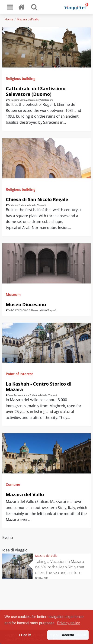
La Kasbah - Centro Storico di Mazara (39, 387)
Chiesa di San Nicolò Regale (37, 199)
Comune (13, 484)
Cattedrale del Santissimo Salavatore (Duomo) (36, 91)
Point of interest (19, 374)
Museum (13, 294)
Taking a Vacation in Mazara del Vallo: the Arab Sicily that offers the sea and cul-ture (60, 567)
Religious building (21, 78)
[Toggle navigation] (10, 7)
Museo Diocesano (26, 304)
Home (9, 19)
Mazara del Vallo (28, 19)
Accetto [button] (68, 635)
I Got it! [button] (25, 635)
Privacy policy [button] (69, 623)
